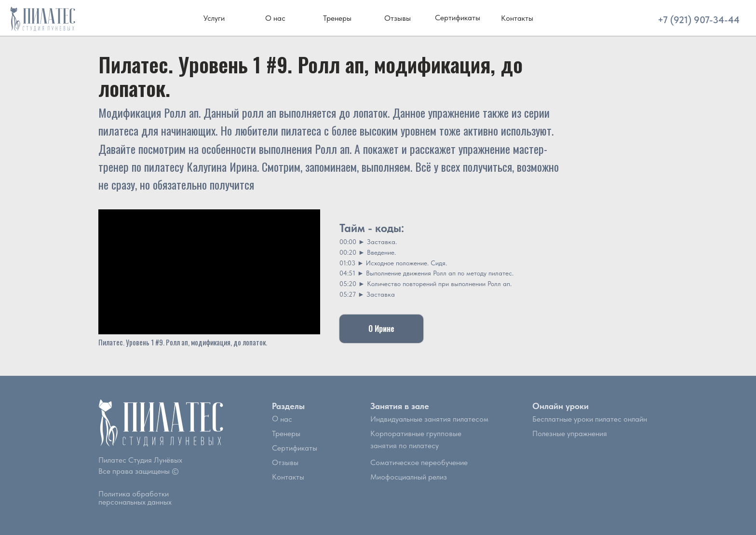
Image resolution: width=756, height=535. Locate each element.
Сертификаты (295, 448)
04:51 (347, 273)
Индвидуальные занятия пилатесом (429, 419)
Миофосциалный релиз (409, 477)
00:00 (348, 242)
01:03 (347, 263)
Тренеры (286, 433)
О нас (282, 419)
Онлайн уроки (560, 406)
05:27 (348, 294)
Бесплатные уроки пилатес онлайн (590, 419)
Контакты (288, 477)
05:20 (348, 284)
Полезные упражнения (570, 433)
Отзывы (285, 462)
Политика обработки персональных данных (135, 498)
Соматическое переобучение (419, 462)
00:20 (348, 252)
